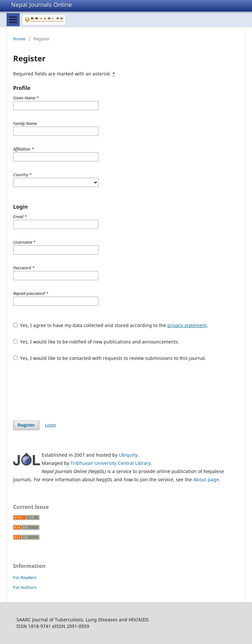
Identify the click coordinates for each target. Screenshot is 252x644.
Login (51, 425)
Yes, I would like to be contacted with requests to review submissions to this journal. (110, 358)
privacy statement (187, 325)
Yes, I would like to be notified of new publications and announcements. (96, 342)
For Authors (25, 587)
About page (206, 479)
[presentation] (63, 391)
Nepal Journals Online (42, 5)
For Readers (25, 577)
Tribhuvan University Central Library (111, 463)
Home (19, 39)
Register (26, 425)
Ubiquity (128, 455)
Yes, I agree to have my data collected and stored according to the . (111, 325)
